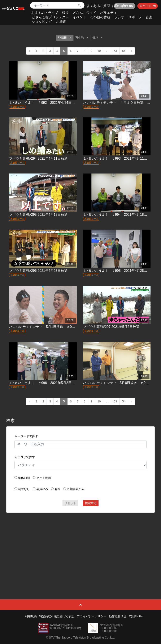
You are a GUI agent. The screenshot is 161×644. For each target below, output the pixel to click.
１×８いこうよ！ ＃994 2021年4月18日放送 (118, 215)
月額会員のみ (76, 489)
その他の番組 (100, 17)
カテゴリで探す (25, 457)
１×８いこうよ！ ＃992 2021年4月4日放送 (43, 103)
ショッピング (42, 22)
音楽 (149, 17)
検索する (91, 503)
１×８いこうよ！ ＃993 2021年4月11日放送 (118, 158)
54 (124, 51)
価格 (97, 38)
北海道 (61, 22)
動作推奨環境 (118, 616)
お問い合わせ (122, 6)
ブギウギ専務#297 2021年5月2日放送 (111, 327)
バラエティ (109, 13)
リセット (70, 503)
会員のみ (42, 489)
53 (115, 51)
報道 (65, 13)
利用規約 (31, 616)
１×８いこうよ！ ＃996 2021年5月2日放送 (43, 383)
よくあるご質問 (98, 6)
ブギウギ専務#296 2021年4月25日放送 (38, 271)
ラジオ (119, 17)
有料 (57, 489)
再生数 (82, 38)
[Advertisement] (81, 546)
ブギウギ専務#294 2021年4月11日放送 (38, 158)
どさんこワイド (84, 13)
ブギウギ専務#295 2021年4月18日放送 (38, 215)
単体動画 (24, 478)
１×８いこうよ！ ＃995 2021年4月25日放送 (118, 271)
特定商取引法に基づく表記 (57, 616)
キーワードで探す (26, 436)
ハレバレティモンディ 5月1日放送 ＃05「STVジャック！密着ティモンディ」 (70, 327)
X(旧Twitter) (137, 616)
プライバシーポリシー (92, 616)
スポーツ (135, 17)
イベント (79, 17)
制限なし (24, 489)
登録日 (65, 38)
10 (99, 51)
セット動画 (44, 478)
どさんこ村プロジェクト (50, 17)
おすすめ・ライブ (45, 13)
